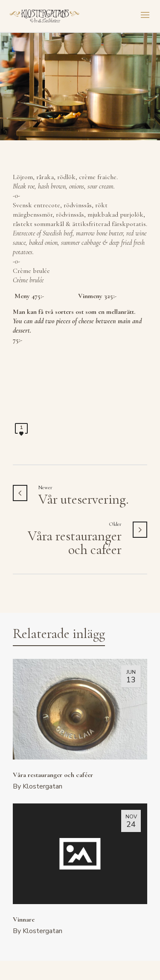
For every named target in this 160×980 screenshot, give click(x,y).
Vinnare (24, 919)
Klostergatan (42, 786)
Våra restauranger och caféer (53, 775)
